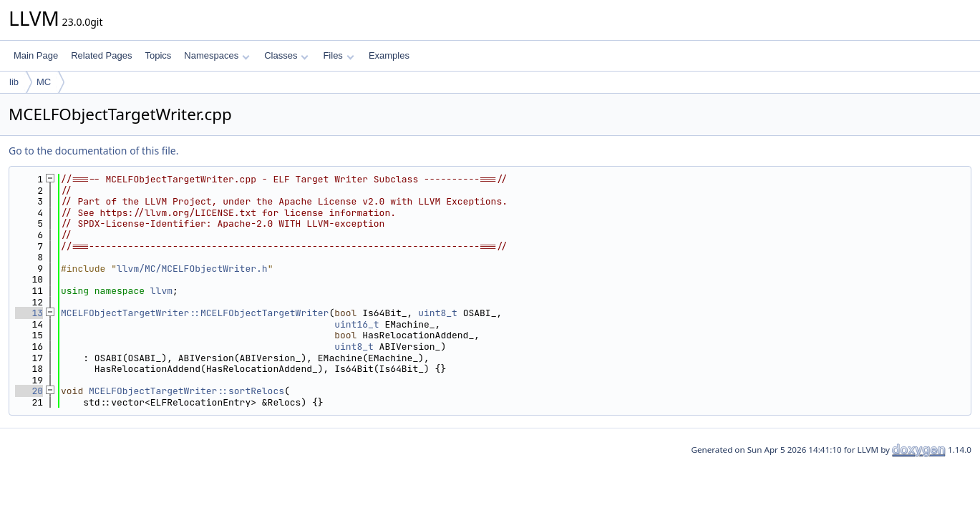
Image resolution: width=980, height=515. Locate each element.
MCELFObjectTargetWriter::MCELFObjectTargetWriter (195, 313)
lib (14, 82)
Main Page (36, 55)
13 (29, 313)
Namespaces (217, 55)
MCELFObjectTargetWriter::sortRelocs (186, 391)
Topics (158, 55)
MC (44, 82)
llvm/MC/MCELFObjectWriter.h (192, 269)
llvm (161, 291)
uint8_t (438, 313)
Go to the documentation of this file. (93, 151)
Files (338, 55)
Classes (286, 55)
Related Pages (101, 55)
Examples (389, 55)
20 (29, 391)
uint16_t (356, 324)
